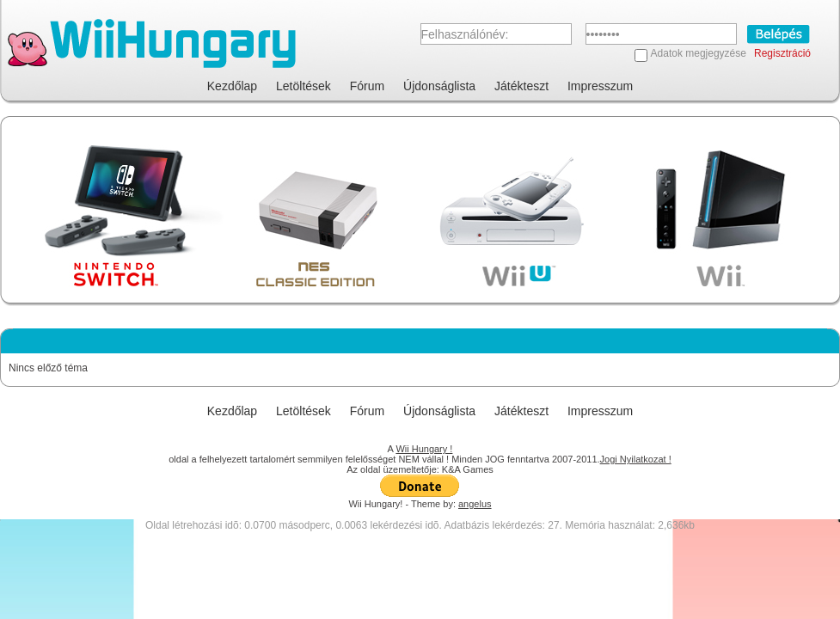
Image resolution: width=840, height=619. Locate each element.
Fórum (367, 86)
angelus (475, 504)
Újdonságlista (439, 86)
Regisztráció (782, 53)
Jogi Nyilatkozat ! (636, 459)
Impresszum (600, 86)
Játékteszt (521, 86)
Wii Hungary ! (424, 449)
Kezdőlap (232, 86)
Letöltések (304, 86)
